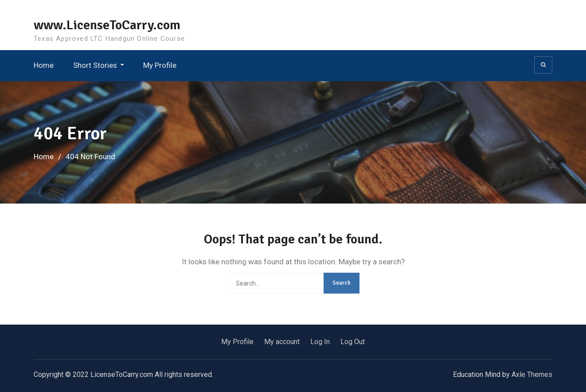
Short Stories (95, 65)
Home (44, 65)
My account (282, 342)
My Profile (160, 65)
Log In (320, 342)
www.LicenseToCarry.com (107, 25)
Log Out (353, 342)
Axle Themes (532, 374)
